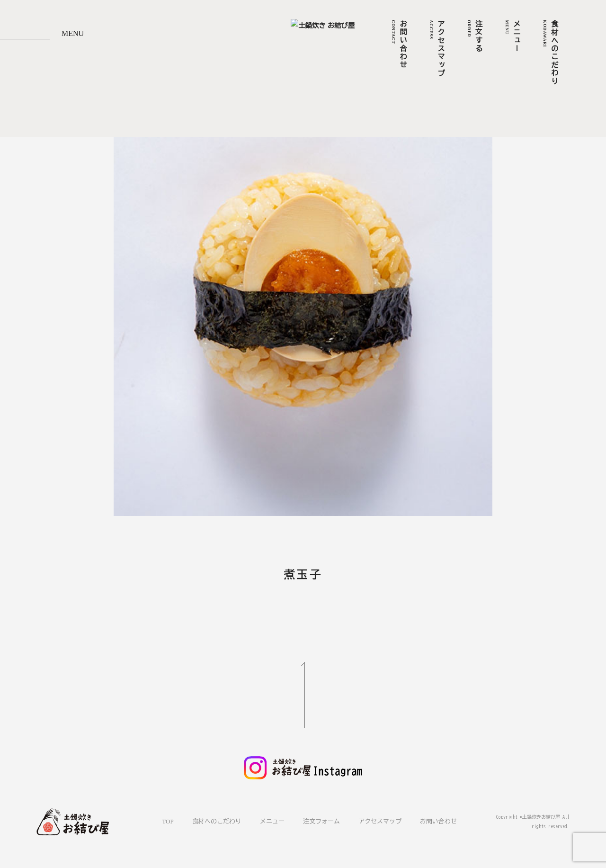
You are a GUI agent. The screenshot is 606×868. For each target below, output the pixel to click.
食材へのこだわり (217, 821)
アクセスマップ (380, 821)
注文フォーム (321, 821)
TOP (168, 821)
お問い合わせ (438, 821)
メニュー (272, 821)
